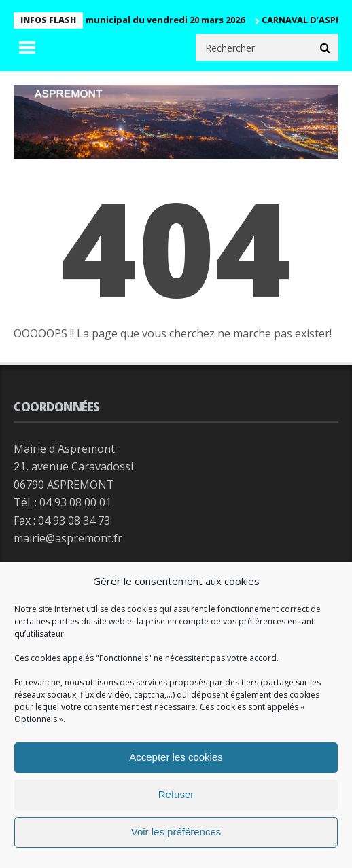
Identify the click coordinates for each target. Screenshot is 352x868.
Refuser (176, 794)
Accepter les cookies (176, 757)
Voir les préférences (176, 832)
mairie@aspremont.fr (68, 538)
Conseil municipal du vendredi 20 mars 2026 (150, 20)
